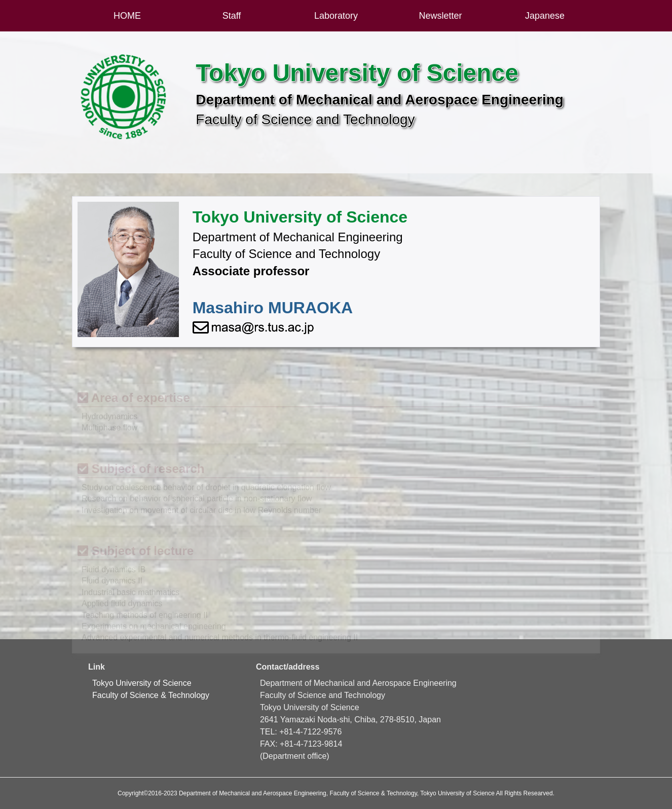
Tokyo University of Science (142, 683)
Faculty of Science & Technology (151, 695)
